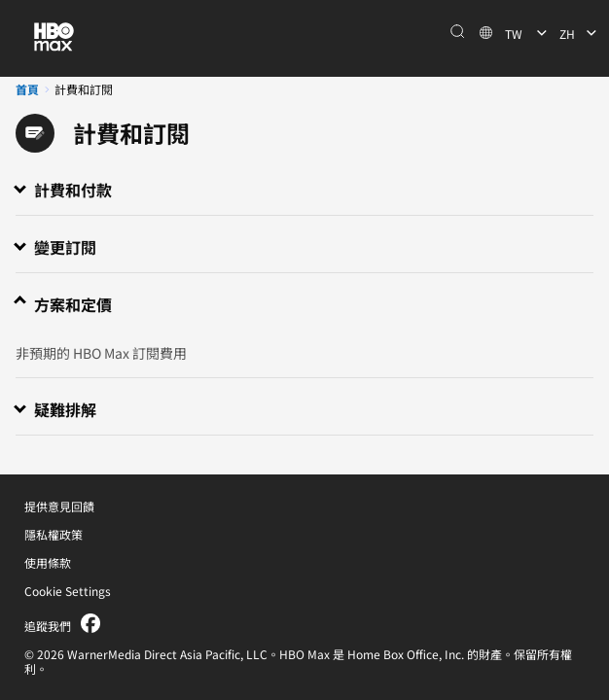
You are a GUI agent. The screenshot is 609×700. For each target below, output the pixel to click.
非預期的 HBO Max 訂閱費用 (101, 353)
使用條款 (48, 562)
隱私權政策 (54, 534)
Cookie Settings (68, 591)
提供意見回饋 (59, 506)
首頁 (27, 89)
